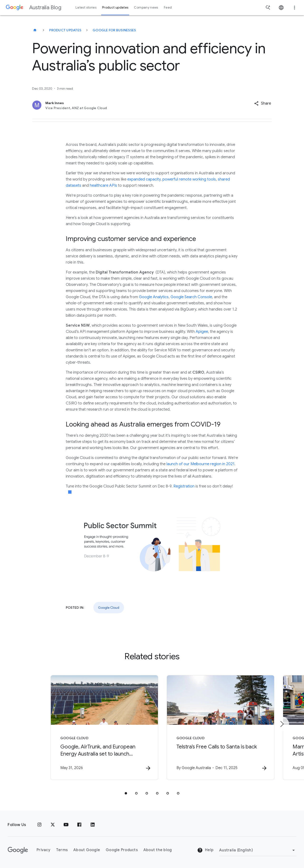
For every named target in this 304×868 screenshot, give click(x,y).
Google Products (122, 850)
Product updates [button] (115, 7)
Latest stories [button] (86, 7)
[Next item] (282, 724)
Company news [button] (146, 7)
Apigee (202, 332)
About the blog (158, 850)
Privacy (43, 850)
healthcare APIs (103, 186)
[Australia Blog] (35, 30)
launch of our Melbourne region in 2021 (200, 464)
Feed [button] (168, 7)
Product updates (65, 30)
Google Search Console (191, 297)
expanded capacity (144, 179)
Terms (62, 850)
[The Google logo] (18, 850)
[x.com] (53, 825)
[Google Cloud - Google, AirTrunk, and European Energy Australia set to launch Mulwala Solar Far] (90, 728)
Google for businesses (114, 30)
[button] (263, 103)
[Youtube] (66, 825)
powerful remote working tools (189, 179)
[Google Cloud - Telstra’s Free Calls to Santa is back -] (214, 728)
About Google (87, 850)
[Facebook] (79, 825)
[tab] (126, 794)
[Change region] (258, 850)
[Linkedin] (93, 825)
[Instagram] (39, 825)
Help (205, 850)
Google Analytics (154, 297)
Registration (184, 486)
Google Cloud (109, 608)
